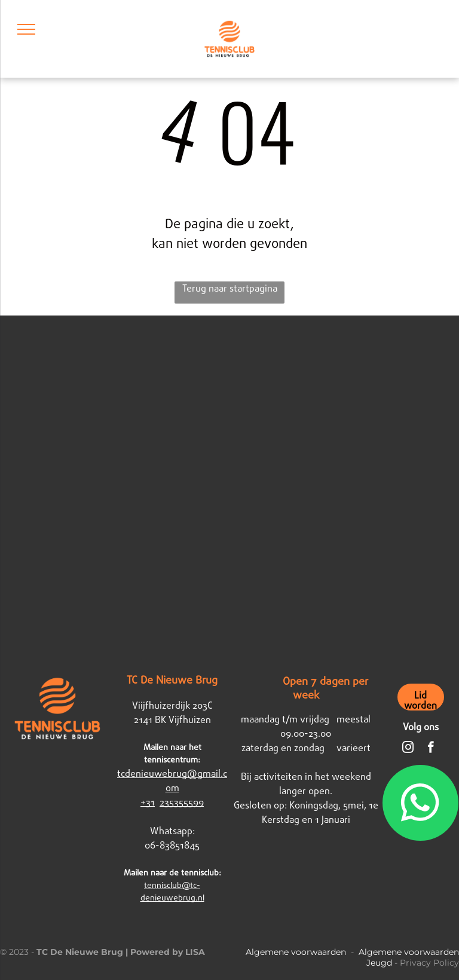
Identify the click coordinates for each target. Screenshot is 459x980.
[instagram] (408, 749)
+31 (148, 803)
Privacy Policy (429, 963)
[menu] (26, 29)
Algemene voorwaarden (296, 952)
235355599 (182, 803)
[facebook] (431, 749)
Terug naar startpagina (230, 289)
